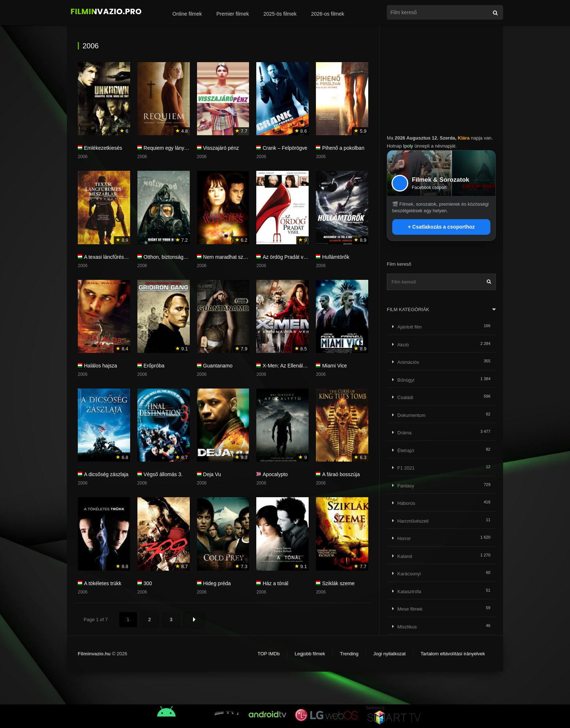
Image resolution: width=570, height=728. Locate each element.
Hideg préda (217, 583)
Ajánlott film (410, 327)
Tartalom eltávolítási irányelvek (453, 654)
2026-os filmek (328, 14)
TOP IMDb (268, 654)
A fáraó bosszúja (341, 474)
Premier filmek (232, 14)
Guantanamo (218, 366)
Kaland (405, 556)
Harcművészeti (413, 521)
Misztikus (407, 627)
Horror (404, 538)
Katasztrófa (409, 592)
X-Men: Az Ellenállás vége (292, 366)
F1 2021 (406, 468)
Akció (403, 345)
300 (148, 583)
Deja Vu (212, 474)
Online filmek (187, 14)
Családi (405, 397)
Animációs (408, 362)
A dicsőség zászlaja (106, 474)
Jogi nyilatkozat (390, 654)
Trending (349, 654)
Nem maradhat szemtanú (232, 257)
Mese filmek (410, 609)
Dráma (404, 433)
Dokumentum (411, 415)
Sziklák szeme (338, 583)
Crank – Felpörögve (285, 148)
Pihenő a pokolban (343, 148)
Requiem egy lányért (167, 148)
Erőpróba (154, 366)
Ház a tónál (275, 583)
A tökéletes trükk (103, 583)
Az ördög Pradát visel (287, 257)
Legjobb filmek (310, 654)
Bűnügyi (406, 380)
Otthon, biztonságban (168, 257)
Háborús (406, 503)
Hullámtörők (336, 257)
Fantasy (406, 486)
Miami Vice (334, 366)
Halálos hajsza (101, 366)
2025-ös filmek (280, 14)
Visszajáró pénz (221, 148)
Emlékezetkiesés (103, 148)
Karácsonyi (409, 574)
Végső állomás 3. (163, 474)
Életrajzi (406, 451)
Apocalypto (275, 474)
